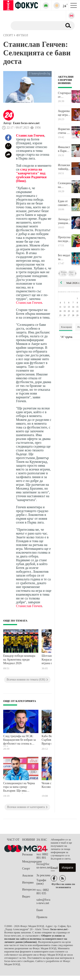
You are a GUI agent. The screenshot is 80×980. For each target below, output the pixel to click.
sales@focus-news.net (43, 901)
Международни (29, 862)
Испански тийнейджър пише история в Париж (65, 167)
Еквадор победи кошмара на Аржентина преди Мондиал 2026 (19, 659)
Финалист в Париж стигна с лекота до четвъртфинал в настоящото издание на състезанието (65, 149)
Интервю (28, 883)
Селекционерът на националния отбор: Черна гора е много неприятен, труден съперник (65, 185)
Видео (26, 897)
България (28, 848)
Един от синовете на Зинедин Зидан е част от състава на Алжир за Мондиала (64, 203)
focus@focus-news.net (44, 866)
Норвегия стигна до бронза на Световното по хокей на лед (65, 131)
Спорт (26, 869)
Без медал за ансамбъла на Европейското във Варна (65, 257)
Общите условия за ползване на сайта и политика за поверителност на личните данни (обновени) (36, 939)
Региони (27, 855)
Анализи (28, 876)
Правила (42, 917)
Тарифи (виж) (41, 882)
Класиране (67, 327)
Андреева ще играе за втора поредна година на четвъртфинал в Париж (65, 113)
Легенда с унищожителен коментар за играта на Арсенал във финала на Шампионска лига (65, 221)
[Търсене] (35, 25)
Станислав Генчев (30, 135)
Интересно (29, 890)
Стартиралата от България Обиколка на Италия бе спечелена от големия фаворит (65, 95)
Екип (40, 910)
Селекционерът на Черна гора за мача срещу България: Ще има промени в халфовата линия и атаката (19, 787)
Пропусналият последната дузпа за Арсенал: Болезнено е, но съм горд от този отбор (65, 239)
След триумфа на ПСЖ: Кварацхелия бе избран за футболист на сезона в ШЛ (20, 740)
